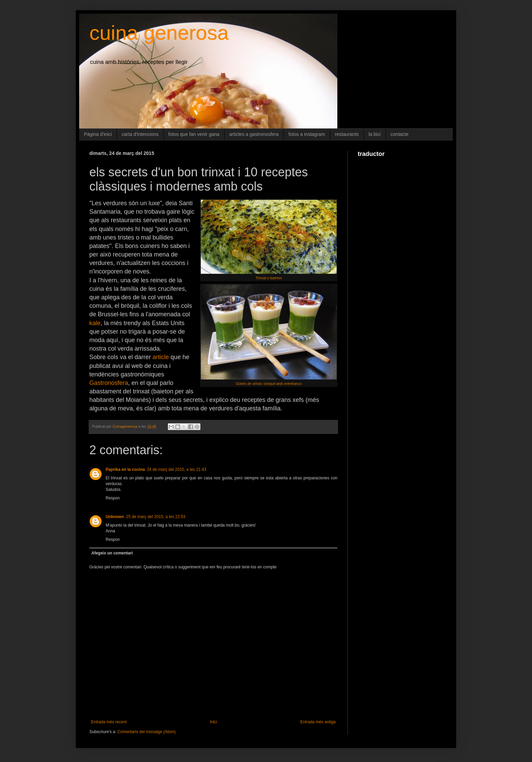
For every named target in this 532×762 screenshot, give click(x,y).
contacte (400, 134)
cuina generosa (159, 33)
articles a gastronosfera (254, 134)
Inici (214, 722)
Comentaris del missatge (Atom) (146, 732)
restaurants (347, 134)
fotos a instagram (307, 134)
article (161, 357)
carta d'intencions (140, 134)
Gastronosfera (109, 383)
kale (95, 323)
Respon (113, 498)
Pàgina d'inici (98, 134)
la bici (375, 134)
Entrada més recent (109, 722)
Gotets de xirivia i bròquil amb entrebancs (269, 384)
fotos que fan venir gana (194, 134)
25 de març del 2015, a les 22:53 (156, 517)
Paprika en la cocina (125, 469)
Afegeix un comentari (112, 553)
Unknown (115, 517)
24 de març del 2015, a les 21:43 (176, 469)
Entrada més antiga (318, 722)
